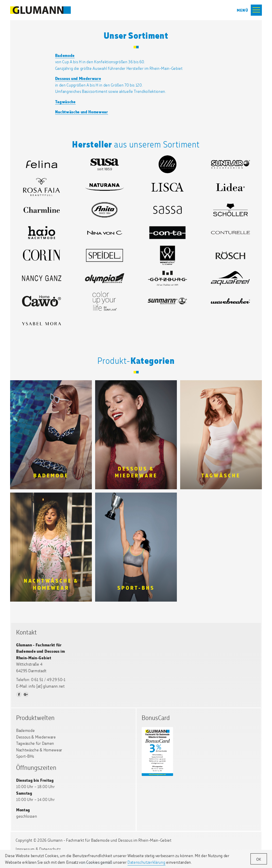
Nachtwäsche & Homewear (39, 750)
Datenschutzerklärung (147, 862)
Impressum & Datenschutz (38, 849)
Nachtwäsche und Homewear (82, 112)
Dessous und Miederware (78, 78)
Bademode (65, 55)
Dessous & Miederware (36, 737)
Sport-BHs (25, 756)
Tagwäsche (65, 102)
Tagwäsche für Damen (35, 743)
